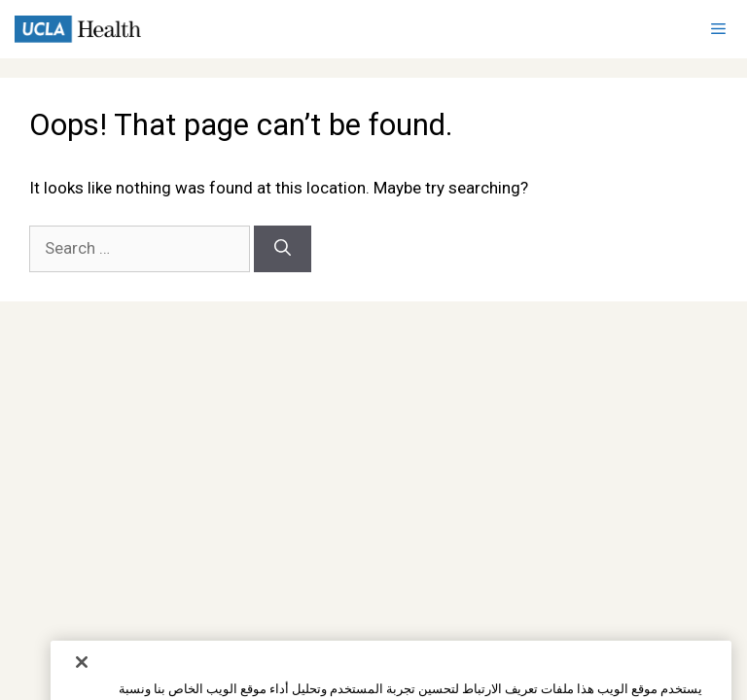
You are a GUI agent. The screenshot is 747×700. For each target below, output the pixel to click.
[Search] (283, 249)
